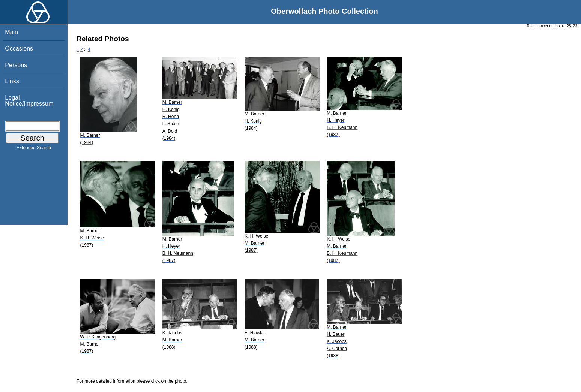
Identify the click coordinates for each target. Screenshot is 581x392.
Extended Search (34, 149)
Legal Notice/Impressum (29, 101)
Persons (16, 65)
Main (11, 32)
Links (12, 81)
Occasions (19, 49)
